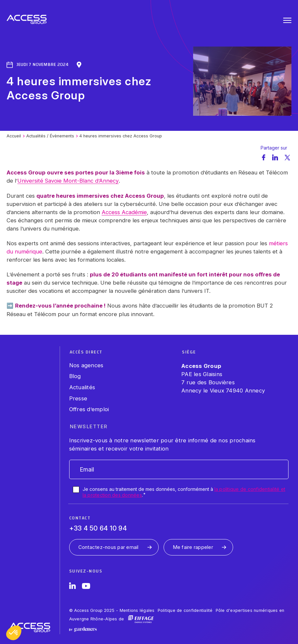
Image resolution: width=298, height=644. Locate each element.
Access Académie (124, 212)
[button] (14, 633)
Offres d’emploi (89, 409)
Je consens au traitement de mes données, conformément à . (184, 492)
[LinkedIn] (72, 587)
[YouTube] (86, 587)
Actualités (82, 387)
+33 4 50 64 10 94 (98, 528)
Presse (78, 398)
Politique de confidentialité (185, 610)
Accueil (14, 136)
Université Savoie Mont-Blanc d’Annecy (68, 181)
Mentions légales (137, 610)
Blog (75, 376)
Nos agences (86, 365)
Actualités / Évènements (50, 136)
